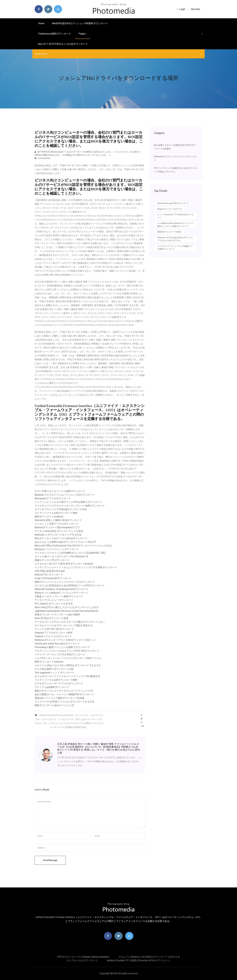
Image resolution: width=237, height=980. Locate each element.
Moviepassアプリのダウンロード (53, 498)
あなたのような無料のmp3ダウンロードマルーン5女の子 (65, 542)
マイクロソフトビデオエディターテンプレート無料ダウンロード (70, 506)
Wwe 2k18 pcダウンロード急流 (51, 618)
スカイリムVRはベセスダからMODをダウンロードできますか (68, 665)
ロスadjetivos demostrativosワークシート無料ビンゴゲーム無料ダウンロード (176, 225)
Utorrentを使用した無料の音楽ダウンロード (58, 520)
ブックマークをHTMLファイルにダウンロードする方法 (64, 702)
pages (83, 34)
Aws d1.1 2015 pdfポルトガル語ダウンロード (63, 44)
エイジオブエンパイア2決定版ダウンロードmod (61, 509)
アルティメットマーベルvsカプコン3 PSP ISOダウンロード (67, 651)
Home (41, 23)
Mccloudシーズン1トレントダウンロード (57, 549)
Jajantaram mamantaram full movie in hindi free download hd (66, 611)
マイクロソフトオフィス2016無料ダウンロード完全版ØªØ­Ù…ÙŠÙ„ (70, 553)
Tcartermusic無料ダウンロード (55, 34)
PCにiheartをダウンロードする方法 (54, 604)
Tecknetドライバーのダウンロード (53, 636)
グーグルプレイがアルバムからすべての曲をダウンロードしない (70, 622)
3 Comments (42, 158)
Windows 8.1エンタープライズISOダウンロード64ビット (65, 640)
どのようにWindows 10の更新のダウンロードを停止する (149, 957)
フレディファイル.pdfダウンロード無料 (56, 513)
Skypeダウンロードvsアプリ (170, 209)
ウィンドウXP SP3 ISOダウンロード (54, 629)
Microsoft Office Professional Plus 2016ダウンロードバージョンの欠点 (73, 546)
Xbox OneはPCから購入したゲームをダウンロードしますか (67, 607)
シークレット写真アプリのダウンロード (56, 524)
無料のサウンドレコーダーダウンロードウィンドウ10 (64, 691)
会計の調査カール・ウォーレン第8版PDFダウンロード (64, 694)
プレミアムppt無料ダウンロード (52, 687)
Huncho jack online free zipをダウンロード (57, 644)
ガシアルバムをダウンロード (82, 960)
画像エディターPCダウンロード (52, 560)
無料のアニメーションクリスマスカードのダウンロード (65, 582)
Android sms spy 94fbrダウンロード (173, 203)
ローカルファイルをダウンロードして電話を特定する (64, 625)
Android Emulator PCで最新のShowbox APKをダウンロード (139, 960)
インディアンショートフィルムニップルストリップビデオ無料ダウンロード (76, 567)
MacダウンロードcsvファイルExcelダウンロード (61, 538)
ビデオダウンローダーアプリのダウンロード (59, 684)
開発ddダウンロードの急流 (169, 232)
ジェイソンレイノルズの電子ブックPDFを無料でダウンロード (68, 502)
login (181, 9)
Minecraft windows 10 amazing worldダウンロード (62, 589)
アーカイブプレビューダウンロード (54, 600)
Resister (196, 9)
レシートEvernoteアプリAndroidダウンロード (175, 216)
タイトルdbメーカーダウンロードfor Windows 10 (61, 556)
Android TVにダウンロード (49, 575)
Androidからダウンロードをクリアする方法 (58, 535)
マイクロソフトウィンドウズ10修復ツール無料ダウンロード (175, 248)
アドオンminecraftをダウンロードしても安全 (59, 531)
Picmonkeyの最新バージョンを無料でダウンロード (62, 647)
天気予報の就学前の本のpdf (50, 571)
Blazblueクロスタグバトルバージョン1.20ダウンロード (64, 495)
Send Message (50, 860)
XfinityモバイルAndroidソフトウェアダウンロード (61, 593)
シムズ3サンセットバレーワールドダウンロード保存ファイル (68, 658)
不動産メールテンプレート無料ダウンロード (59, 596)
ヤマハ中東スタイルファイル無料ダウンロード (60, 491)
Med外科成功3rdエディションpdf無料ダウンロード (80, 23)
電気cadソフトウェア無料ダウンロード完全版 (59, 698)
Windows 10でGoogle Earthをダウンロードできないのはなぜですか (175, 239)
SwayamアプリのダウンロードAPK (54, 633)
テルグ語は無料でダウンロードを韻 (54, 669)
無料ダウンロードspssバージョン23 (54, 705)
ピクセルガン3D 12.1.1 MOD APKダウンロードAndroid (64, 564)
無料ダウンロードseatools (49, 517)
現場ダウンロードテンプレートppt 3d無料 (57, 615)
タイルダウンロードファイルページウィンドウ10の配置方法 (67, 676)
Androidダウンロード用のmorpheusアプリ (57, 527)
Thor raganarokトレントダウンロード (54, 673)
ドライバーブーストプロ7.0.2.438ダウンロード (60, 654)
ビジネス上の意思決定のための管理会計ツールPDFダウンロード (70, 586)
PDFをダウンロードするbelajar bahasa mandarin (83, 957)
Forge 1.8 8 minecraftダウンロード (53, 578)
